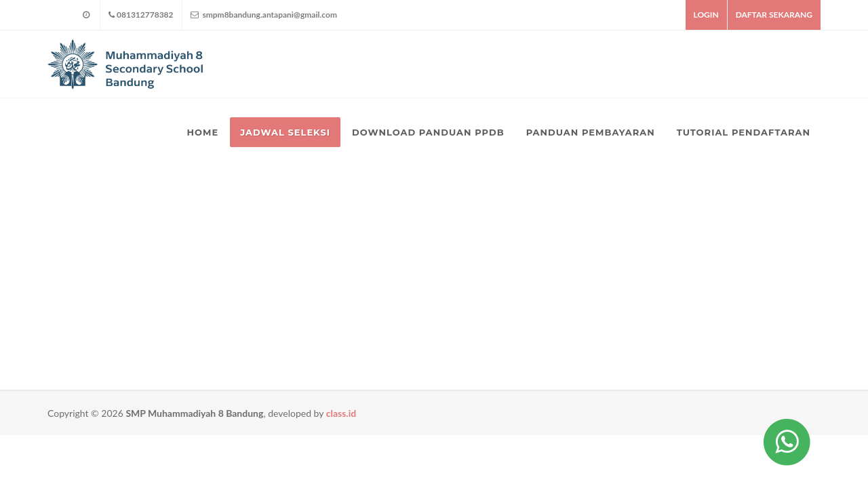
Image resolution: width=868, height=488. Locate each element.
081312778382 (141, 15)
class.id (341, 413)
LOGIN (706, 15)
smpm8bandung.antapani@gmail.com (264, 15)
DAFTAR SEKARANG (774, 15)
